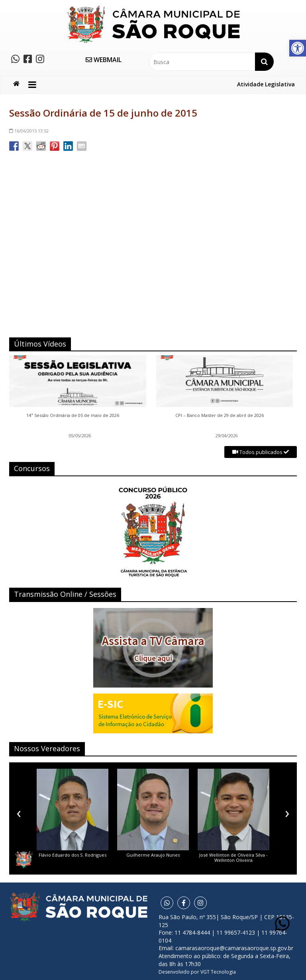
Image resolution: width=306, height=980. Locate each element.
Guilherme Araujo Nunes (153, 855)
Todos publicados (261, 452)
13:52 (29, 131)
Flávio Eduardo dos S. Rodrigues (73, 855)
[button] (298, 48)
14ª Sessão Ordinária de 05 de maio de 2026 (73, 415)
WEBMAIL (104, 60)
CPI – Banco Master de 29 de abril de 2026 (220, 415)
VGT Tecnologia (218, 972)
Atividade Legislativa (266, 84)
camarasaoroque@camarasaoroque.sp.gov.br (234, 948)
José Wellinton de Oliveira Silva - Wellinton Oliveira (233, 857)
